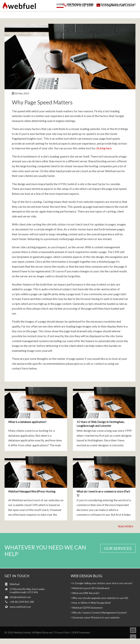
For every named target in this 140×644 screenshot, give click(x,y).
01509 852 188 (78, 5)
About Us (103, 12)
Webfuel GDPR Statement (87, 608)
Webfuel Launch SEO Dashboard (90, 588)
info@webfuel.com (115, 5)
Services (88, 12)
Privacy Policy (62, 632)
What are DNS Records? (85, 593)
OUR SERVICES (118, 548)
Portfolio (73, 12)
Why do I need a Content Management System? (99, 613)
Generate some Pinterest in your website (95, 618)
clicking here (103, 148)
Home (60, 12)
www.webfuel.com (20, 607)
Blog (114, 12)
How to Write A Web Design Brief (91, 603)
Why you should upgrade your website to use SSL (100, 598)
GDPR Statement (81, 632)
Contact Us (128, 12)
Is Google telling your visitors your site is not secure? (102, 583)
